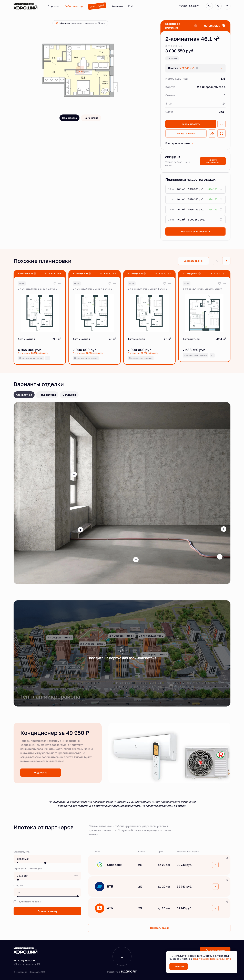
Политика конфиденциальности (212, 959)
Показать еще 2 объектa (195, 231)
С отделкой (69, 395)
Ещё (131, 6)
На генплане (91, 118)
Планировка (69, 118)
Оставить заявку (48, 911)
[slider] (45, 863)
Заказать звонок (186, 133)
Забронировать (191, 124)
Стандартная (24, 395)
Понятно (179, 966)
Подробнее (41, 772)
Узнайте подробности (213, 161)
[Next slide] (226, 261)
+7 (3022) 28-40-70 (189, 6)
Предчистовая (47, 395)
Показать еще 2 (159, 928)
